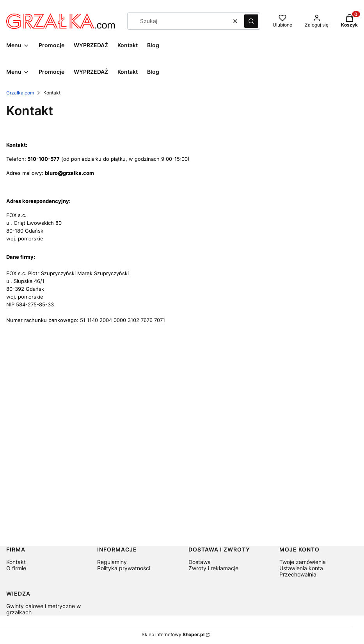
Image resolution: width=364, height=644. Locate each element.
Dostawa (200, 562)
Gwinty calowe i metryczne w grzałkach (44, 609)
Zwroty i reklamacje (213, 568)
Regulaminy (112, 562)
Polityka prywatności (124, 568)
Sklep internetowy (173, 634)
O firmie (16, 568)
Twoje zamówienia (303, 562)
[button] (251, 21)
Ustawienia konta (301, 568)
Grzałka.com (20, 93)
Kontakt (16, 562)
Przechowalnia (298, 574)
